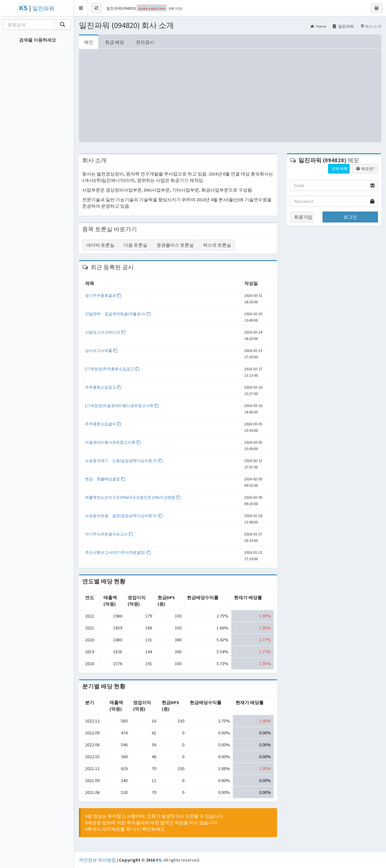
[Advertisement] (230, 97)
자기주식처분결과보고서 (109, 534)
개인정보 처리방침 (97, 860)
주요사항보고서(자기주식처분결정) (118, 552)
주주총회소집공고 (103, 387)
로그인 (350, 217)
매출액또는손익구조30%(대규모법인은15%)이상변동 (133, 497)
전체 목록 (340, 169)
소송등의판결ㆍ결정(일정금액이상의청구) (124, 516)
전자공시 (145, 42)
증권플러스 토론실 (175, 245)
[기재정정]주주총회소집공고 (112, 369)
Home (318, 26)
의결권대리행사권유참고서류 (113, 442)
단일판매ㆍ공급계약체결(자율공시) (118, 314)
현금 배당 (115, 42)
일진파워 (43, 9)
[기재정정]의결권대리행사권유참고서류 (122, 406)
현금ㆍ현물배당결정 (105, 479)
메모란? (365, 169)
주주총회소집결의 (103, 424)
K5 (159, 860)
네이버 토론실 (100, 245)
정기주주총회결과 (103, 295)
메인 (89, 42)
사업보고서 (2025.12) (105, 332)
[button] (81, 8)
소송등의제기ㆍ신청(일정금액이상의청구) (124, 461)
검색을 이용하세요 (38, 40)
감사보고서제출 (101, 350)
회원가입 (303, 217)
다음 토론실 (135, 245)
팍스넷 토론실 (217, 245)
